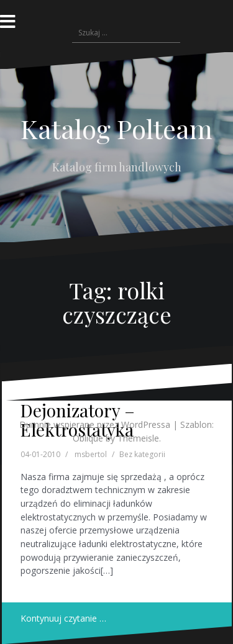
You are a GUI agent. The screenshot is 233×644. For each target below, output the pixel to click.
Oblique (88, 438)
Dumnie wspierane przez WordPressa (95, 424)
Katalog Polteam (116, 129)
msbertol (91, 454)
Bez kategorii (142, 454)
